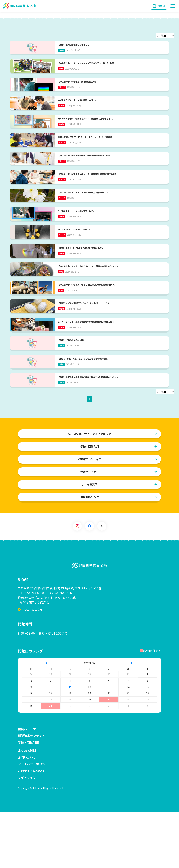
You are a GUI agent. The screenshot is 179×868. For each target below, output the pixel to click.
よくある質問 (89, 540)
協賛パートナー (90, 527)
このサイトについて (31, 827)
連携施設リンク (90, 553)
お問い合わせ (27, 813)
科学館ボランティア (89, 515)
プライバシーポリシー (33, 820)
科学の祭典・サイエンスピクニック (89, 489)
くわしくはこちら (31, 665)
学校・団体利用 (90, 502)
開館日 (161, 6)
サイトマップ (27, 833)
